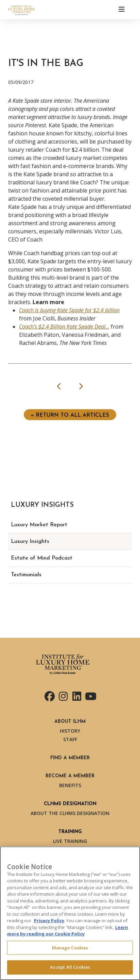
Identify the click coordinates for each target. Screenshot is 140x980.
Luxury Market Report (39, 525)
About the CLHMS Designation (70, 813)
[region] (70, 913)
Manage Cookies (70, 948)
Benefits (70, 785)
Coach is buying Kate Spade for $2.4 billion (69, 310)
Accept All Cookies (70, 967)
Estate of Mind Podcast (42, 558)
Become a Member (70, 776)
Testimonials (26, 575)
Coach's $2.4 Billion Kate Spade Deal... (64, 327)
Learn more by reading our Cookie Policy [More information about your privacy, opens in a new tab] (68, 931)
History (70, 731)
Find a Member (70, 758)
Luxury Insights (30, 542)
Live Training (70, 841)
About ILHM (70, 722)
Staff (70, 739)
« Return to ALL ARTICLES (70, 415)
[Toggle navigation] (122, 10)
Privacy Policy (49, 920)
